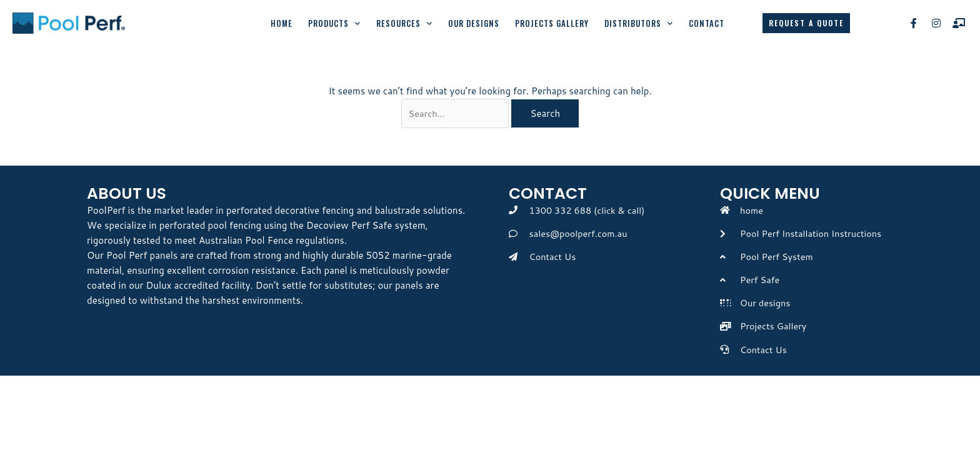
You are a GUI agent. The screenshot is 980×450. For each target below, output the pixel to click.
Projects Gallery (552, 23)
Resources (404, 23)
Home (282, 23)
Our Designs (474, 23)
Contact (707, 23)
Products (334, 23)
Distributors (639, 23)
